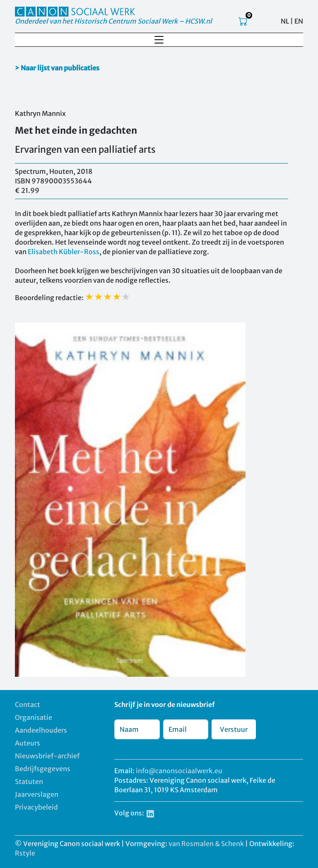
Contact (28, 704)
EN (299, 21)
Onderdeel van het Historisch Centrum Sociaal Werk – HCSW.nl (113, 21)
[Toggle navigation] (159, 40)
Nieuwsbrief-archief (47, 756)
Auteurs (28, 743)
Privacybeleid (36, 807)
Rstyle (25, 853)
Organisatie (34, 717)
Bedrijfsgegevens (43, 769)
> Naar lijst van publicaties (57, 68)
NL (285, 21)
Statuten (29, 781)
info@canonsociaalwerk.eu (179, 771)
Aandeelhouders (41, 730)
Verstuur (234, 729)
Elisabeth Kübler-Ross (64, 252)
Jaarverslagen (37, 794)
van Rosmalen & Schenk (206, 844)
